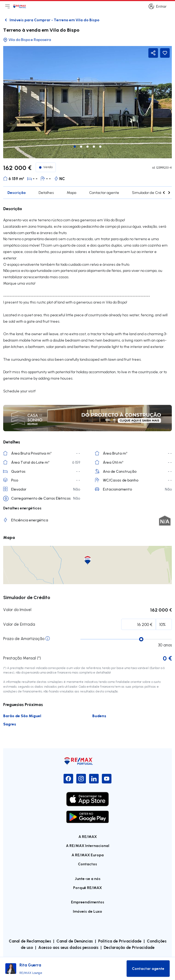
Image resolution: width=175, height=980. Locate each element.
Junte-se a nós (88, 879)
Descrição (17, 192)
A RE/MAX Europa (88, 855)
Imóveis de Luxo (87, 911)
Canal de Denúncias (75, 941)
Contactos (87, 864)
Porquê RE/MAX (87, 888)
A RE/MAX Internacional (88, 846)
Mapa (72, 193)
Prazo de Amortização (24, 639)
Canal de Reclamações (30, 941)
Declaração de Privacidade (129, 947)
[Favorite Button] (165, 53)
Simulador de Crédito (150, 193)
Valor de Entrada (19, 624)
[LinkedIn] (94, 779)
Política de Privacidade (120, 941)
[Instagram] (81, 779)
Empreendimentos (88, 902)
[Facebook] (68, 779)
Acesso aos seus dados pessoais (68, 947)
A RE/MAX (88, 836)
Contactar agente (104, 193)
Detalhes (46, 193)
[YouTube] (107, 779)
